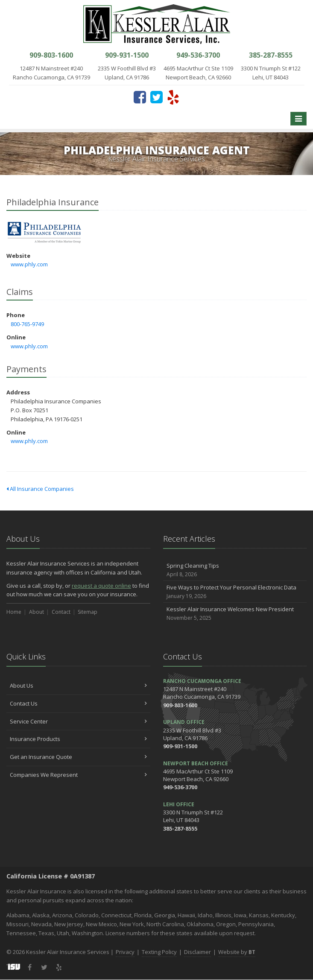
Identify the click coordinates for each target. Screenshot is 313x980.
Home (14, 612)
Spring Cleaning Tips (235, 570)
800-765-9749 (27, 324)
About (37, 612)
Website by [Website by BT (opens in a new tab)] (237, 952)
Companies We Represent (78, 775)
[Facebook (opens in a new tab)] (140, 97)
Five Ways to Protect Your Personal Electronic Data (235, 592)
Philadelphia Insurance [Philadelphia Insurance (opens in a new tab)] (45, 233)
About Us (78, 685)
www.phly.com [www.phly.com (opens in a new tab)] (29, 264)
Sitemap (88, 612)
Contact (61, 612)
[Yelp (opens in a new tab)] (173, 97)
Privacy (125, 952)
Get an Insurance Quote (78, 757)
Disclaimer (197, 952)
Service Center (78, 721)
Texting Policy (159, 952)
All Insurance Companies (40, 489)
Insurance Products (78, 739)
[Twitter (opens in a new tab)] (156, 97)
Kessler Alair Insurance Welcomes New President (235, 614)
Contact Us (78, 703)
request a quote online (101, 586)
